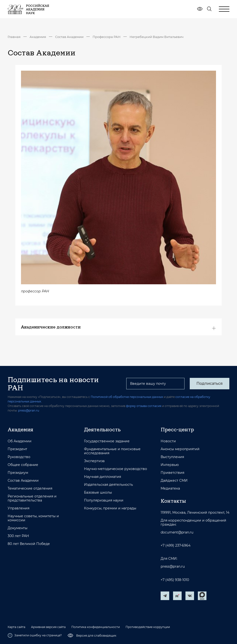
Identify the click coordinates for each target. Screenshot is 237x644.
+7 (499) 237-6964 (176, 546)
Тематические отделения (30, 488)
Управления (18, 508)
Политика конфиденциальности (96, 627)
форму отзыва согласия (144, 406)
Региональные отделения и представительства (32, 498)
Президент (17, 449)
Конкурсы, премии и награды (110, 508)
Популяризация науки (104, 500)
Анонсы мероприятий (180, 449)
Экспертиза (94, 461)
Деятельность (102, 429)
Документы (18, 528)
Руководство (19, 457)
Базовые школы (98, 493)
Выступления (172, 457)
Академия (38, 37)
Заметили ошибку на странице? (35, 635)
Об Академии (20, 441)
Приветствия (172, 473)
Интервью (170, 465)
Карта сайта (16, 627)
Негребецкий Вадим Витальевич (157, 37)
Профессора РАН (107, 37)
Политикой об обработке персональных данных (127, 397)
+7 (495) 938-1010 (175, 580)
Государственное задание (107, 441)
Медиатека (170, 488)
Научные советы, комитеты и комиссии (33, 518)
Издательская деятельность (108, 485)
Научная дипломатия (103, 477)
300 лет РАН (18, 536)
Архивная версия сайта (48, 627)
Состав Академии (69, 37)
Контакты (173, 501)
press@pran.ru (29, 410)
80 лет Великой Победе (29, 544)
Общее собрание (23, 465)
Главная (14, 37)
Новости (168, 441)
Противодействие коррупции (148, 627)
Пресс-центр (177, 429)
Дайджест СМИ (174, 481)
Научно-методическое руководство (116, 469)
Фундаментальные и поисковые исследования (112, 451)
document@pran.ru (177, 532)
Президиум (18, 473)
